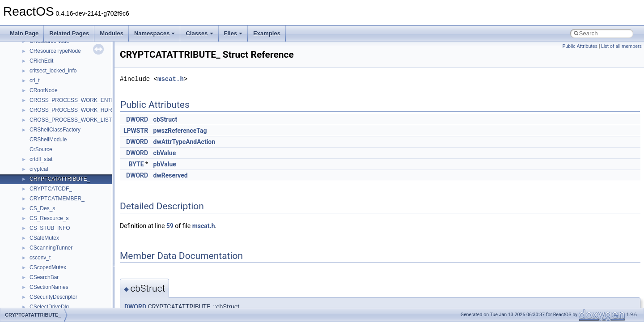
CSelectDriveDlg (49, 307)
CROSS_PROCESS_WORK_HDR (71, 110)
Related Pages (69, 33)
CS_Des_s (42, 208)
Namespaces (155, 33)
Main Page (24, 33)
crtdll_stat (41, 159)
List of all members (621, 46)
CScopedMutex (48, 267)
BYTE (136, 164)
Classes (199, 33)
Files (233, 33)
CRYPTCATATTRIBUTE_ (60, 179)
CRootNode (44, 90)
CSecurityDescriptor (53, 297)
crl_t (35, 80)
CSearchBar (44, 277)
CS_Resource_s (49, 218)
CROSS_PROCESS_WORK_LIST (71, 120)
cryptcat (39, 169)
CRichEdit (41, 61)
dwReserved (171, 175)
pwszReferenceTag (180, 131)
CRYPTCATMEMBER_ (57, 199)
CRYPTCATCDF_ (51, 189)
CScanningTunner (51, 248)
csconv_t (40, 258)
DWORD (137, 119)
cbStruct (165, 119)
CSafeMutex (44, 238)
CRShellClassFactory (55, 130)
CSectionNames (49, 287)
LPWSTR (136, 131)
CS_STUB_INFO (50, 228)
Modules (112, 33)
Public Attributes (580, 46)
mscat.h (171, 79)
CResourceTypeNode (55, 51)
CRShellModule (48, 140)
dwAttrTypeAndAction (184, 142)
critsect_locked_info (53, 71)
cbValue (165, 153)
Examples (267, 33)
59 (170, 226)
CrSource (41, 149)
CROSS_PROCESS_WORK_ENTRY (74, 100)
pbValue (165, 164)
